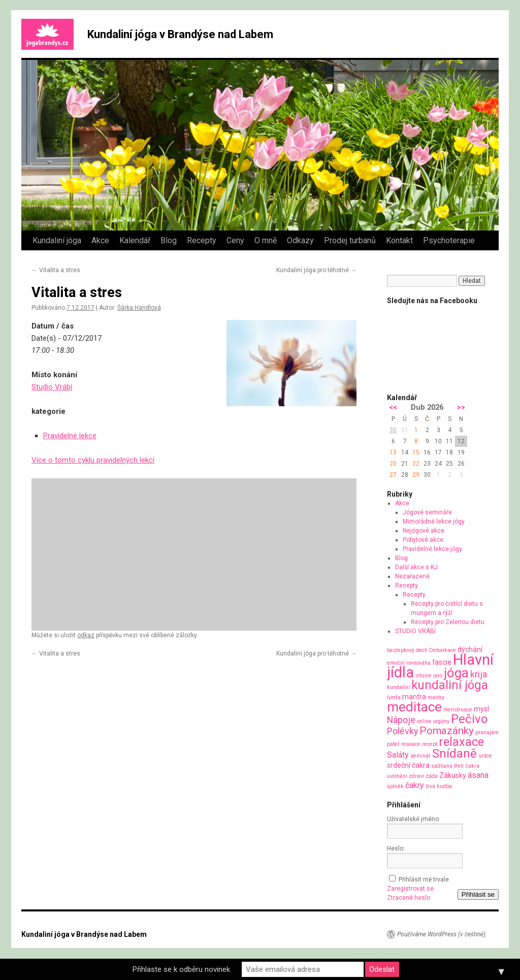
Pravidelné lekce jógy (432, 549)
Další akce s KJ (416, 567)
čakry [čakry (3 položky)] (415, 785)
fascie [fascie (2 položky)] (442, 662)
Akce (100, 240)
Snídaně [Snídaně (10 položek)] (454, 754)
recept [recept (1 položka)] (430, 744)
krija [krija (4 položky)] (479, 674)
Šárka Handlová (139, 308)
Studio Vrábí (52, 387)
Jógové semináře (427, 512)
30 (393, 430)
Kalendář (135, 240)
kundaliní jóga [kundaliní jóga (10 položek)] (450, 685)
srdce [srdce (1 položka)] (485, 756)
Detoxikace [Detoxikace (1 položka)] (443, 650)
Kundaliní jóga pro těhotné (316, 270)
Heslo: (396, 848)
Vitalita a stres (56, 270)
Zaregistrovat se (410, 889)
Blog (169, 240)
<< (393, 407)
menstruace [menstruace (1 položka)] (458, 710)
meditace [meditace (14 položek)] (414, 707)
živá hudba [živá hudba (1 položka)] (439, 786)
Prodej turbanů (350, 240)
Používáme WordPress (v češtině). (442, 934)
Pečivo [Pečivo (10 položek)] (469, 719)
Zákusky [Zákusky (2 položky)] (453, 775)
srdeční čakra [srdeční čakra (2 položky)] (408, 765)
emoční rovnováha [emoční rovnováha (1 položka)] (409, 663)
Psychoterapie (449, 240)
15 (416, 452)
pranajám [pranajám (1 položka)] (487, 732)
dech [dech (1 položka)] (422, 650)
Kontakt (399, 240)
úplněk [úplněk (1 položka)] (395, 786)
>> (461, 407)
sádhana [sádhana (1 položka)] (442, 766)
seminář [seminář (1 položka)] (420, 756)
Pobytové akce (423, 540)
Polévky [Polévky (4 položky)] (402, 731)
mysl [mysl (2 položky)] (481, 709)
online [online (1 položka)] (424, 721)
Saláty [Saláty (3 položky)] (398, 755)
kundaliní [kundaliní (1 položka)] (398, 687)
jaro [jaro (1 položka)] (438, 676)
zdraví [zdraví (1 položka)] (416, 776)
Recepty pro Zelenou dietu (448, 622)
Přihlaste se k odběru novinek (181, 969)
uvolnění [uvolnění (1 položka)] (397, 776)
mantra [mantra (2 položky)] (414, 697)
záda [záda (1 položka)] (432, 776)
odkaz (86, 635)
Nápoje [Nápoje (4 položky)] (401, 720)
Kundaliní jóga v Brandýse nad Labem (180, 34)
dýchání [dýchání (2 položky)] (470, 649)
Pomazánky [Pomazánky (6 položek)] (447, 731)
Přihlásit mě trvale (424, 879)
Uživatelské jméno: (414, 819)
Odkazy (300, 240)
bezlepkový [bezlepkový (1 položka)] (401, 650)
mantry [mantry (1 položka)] (436, 697)
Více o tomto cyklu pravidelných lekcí (93, 460)
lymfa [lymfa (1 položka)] (394, 697)
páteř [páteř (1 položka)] (393, 744)
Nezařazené (412, 576)
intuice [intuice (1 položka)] (424, 676)
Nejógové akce (424, 531)
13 (393, 452)
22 (416, 464)
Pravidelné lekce (70, 436)
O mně (266, 240)
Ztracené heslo (409, 898)
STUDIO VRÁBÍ (415, 631)
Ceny (235, 240)
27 (393, 475)
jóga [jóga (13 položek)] (456, 673)
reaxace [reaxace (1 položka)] (411, 744)
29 (416, 475)
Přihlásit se (478, 894)
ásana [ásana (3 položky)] (478, 775)
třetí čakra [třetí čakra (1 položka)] (467, 766)
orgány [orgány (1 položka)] (441, 721)
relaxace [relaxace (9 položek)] (461, 742)
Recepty (202, 240)
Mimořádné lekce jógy (434, 521)
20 (393, 464)
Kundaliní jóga (57, 240)
